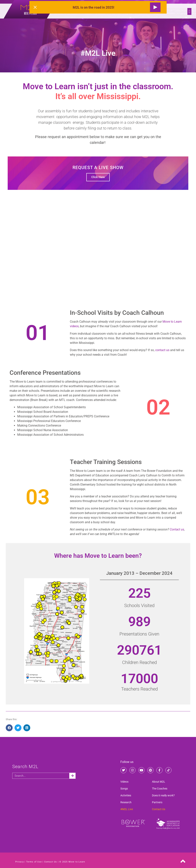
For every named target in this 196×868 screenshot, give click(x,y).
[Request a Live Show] (155, 7)
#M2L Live (127, 809)
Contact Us (159, 809)
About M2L (159, 782)
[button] (189, 11)
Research (126, 802)
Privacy (20, 862)
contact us (162, 350)
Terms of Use (34, 862)
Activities (126, 795)
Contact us (177, 529)
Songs (124, 789)
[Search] (72, 776)
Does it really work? (163, 795)
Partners (157, 802)
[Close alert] (35, 7)
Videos (124, 782)
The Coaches (160, 789)
